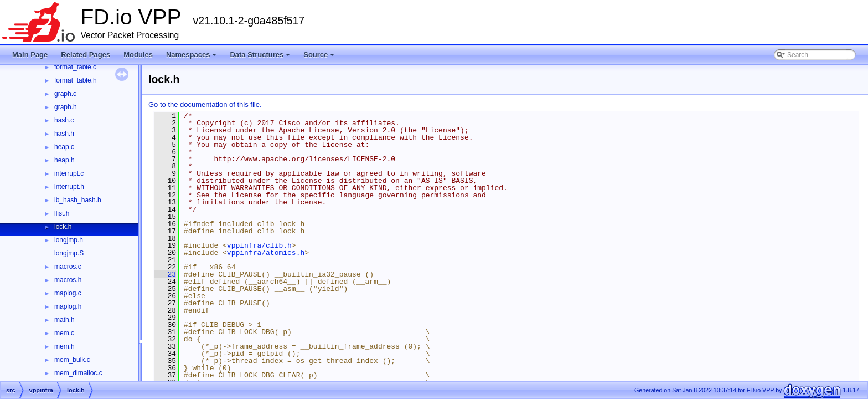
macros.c (68, 267)
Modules (138, 55)
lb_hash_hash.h (78, 200)
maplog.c (68, 293)
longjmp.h (69, 240)
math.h (64, 320)
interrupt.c (69, 173)
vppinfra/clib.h (259, 245)
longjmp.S (69, 253)
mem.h (64, 346)
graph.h (66, 107)
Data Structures (260, 55)
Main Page (30, 55)
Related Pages (86, 55)
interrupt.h (69, 187)
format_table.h (76, 80)
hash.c (64, 120)
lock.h (63, 227)
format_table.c (75, 67)
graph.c (65, 94)
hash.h (64, 134)
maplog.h (68, 306)
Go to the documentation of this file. (205, 104)
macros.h (68, 280)
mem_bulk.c (72, 360)
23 (165, 274)
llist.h (62, 213)
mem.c (64, 333)
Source (319, 55)
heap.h (64, 160)
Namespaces (192, 55)
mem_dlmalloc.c (78, 373)
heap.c (64, 147)
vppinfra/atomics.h (266, 253)
